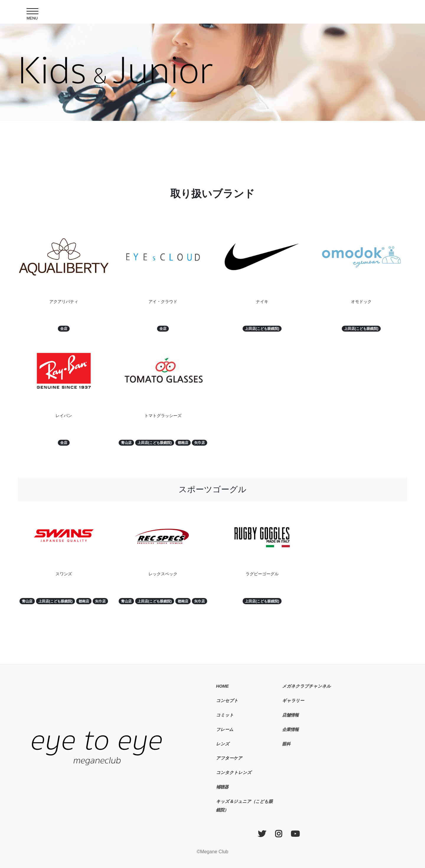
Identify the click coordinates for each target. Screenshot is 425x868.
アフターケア (229, 758)
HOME (222, 686)
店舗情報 (290, 715)
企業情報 (290, 729)
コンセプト (227, 701)
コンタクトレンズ (234, 773)
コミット (225, 715)
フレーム (225, 729)
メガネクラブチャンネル (307, 686)
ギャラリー (293, 701)
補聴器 (222, 787)
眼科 (286, 744)
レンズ (223, 744)
